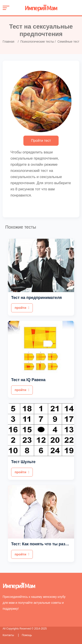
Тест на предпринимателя (37, 298)
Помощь (27, 635)
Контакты (9, 635)
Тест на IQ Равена (28, 380)
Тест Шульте (23, 462)
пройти (22, 308)
